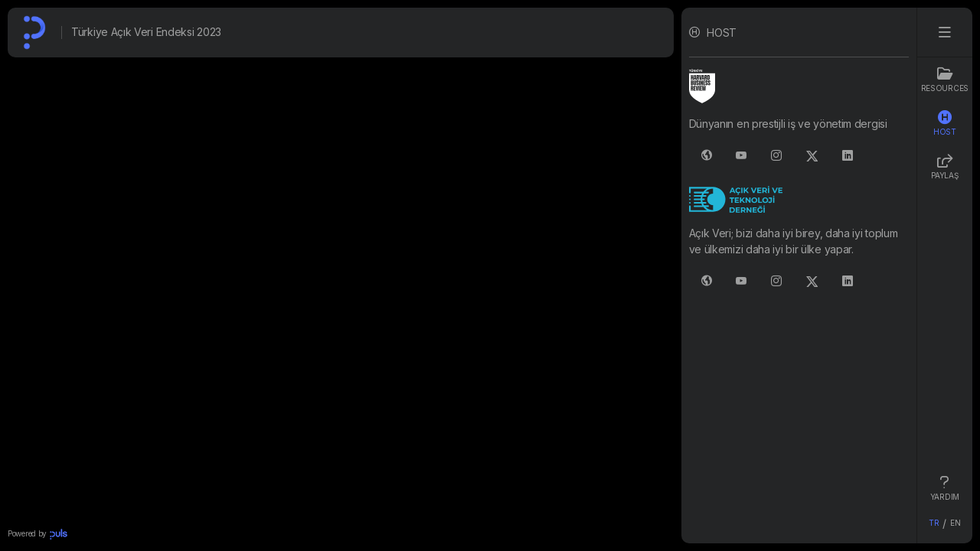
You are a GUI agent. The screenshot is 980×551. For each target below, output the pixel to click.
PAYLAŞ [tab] (944, 167)
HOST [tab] (945, 123)
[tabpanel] (799, 275)
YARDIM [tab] (945, 488)
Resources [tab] (945, 80)
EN (955, 523)
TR (934, 523)
